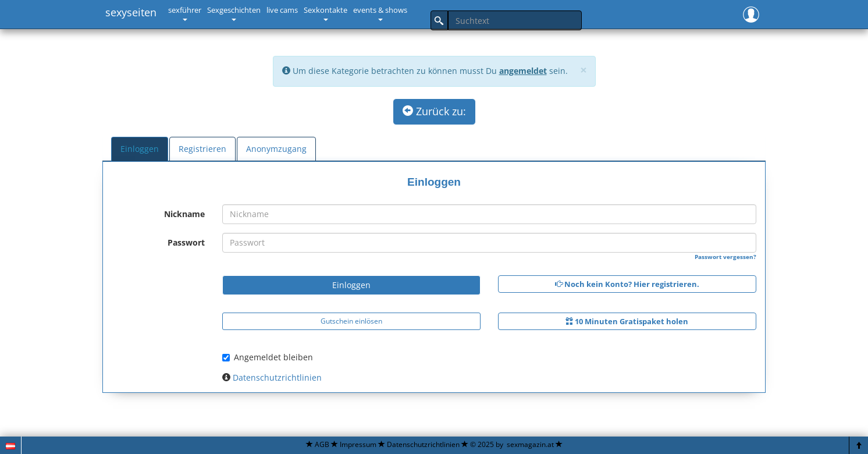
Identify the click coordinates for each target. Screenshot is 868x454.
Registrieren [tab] (202, 149)
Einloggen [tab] (140, 149)
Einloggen (351, 285)
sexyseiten (131, 12)
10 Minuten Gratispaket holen (627, 321)
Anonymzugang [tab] (276, 149)
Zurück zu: (434, 111)
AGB (322, 444)
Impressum (358, 444)
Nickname (184, 214)
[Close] (584, 70)
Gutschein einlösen (351, 321)
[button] (751, 13)
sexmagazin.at (530, 444)
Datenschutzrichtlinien (277, 377)
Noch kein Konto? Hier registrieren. (627, 284)
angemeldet (523, 71)
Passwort (186, 242)
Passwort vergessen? (725, 257)
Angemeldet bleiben (268, 357)
